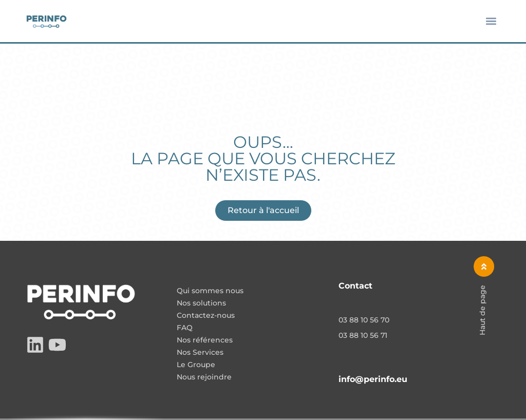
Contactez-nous (206, 316)
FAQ (185, 328)
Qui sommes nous (210, 291)
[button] (491, 21)
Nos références (205, 340)
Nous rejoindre (204, 377)
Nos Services (200, 353)
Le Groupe (196, 365)
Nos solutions (201, 303)
